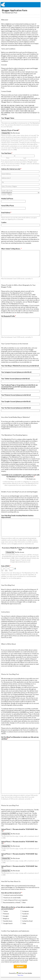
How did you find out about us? (12, 893)
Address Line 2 (6, 178)
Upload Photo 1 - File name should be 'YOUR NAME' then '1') (19, 830)
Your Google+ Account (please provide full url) (16, 401)
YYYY (11, 571)
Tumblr (25, 919)
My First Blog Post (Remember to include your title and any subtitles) (20, 738)
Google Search (8, 923)
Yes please (12, 479)
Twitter (6, 911)
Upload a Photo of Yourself (10, 130)
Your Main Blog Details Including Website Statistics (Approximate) (17, 516)
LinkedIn (25, 916)
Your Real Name (7, 153)
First (8, 158)
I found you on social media (12, 898)
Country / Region (7, 195)
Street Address (6, 174)
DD (2, 571)
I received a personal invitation (13, 895)
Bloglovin (6, 919)
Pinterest (6, 914)
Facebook (25, 914)
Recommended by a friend (12, 902)
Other (24, 902)
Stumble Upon (8, 921)
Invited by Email (27, 921)
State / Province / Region (9, 186)
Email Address (6, 213)
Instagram (26, 911)
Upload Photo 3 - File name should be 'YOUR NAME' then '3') (19, 855)
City (3, 182)
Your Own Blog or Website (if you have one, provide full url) (20, 366)
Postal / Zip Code (7, 191)
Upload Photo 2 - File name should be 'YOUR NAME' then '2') (19, 842)
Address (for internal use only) (11, 169)
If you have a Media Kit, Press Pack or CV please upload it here (20, 549)
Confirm (4, 222)
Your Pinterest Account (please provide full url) (16, 395)
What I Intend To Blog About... (11, 249)
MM (6, 571)
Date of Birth (6, 566)
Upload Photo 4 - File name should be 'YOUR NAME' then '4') (19, 867)
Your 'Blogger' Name (8, 118)
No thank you (31, 479)
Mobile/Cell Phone (7, 199)
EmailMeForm (20, 5)
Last (25, 158)
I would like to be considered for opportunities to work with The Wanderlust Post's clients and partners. (20, 476)
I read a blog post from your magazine (15, 900)
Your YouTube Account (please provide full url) (16, 408)
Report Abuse (21, 975)
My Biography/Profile (8, 316)
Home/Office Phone (7, 206)
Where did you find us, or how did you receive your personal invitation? (17, 908)
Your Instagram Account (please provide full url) (16, 372)
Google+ (6, 916)
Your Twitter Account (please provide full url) (15, 379)
